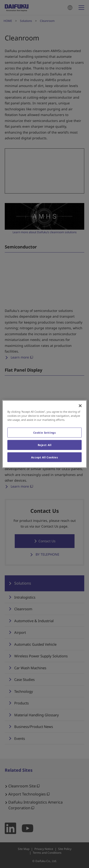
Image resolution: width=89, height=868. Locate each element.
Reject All (45, 445)
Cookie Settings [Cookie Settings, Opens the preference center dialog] (45, 432)
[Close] (80, 406)
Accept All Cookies (44, 457)
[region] (44, 434)
